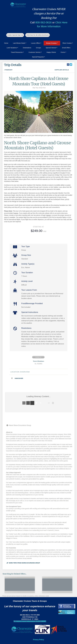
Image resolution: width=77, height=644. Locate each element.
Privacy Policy (39, 640)
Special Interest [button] (51, 48)
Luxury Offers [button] (36, 43)
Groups (38, 48)
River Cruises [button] (67, 43)
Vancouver (19, 378)
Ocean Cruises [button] (51, 43)
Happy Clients (51, 52)
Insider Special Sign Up (15, 35)
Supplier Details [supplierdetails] (62, 70)
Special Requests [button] (38, 57)
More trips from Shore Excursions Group (23, 563)
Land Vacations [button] (12, 48)
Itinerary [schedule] (9, 70)
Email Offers (66, 48)
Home (6, 43)
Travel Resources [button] (17, 52)
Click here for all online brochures (38, 35)
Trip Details (13, 65)
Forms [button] (63, 52)
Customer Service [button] (35, 52)
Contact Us (38, 357)
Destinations (27, 48)
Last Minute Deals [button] (19, 43)
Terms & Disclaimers (38, 361)
